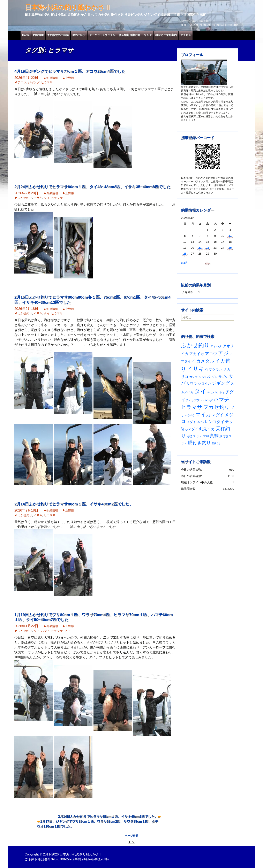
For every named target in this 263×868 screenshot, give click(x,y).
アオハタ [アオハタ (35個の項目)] (216, 346)
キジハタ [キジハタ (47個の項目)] (205, 377)
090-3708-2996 (62, 859)
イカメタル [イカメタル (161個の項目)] (203, 361)
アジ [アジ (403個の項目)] (223, 353)
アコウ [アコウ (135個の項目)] (211, 354)
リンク (148, 35)
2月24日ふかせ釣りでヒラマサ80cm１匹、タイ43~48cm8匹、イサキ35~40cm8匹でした (92, 187)
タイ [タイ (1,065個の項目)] (200, 391)
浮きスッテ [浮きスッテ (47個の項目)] (194, 436)
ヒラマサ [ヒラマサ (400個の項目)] (192, 407)
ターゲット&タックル (102, 35)
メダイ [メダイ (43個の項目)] (191, 422)
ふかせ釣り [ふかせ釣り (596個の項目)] (195, 345)
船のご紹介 (79, 35)
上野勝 (70, 78)
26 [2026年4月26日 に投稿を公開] (185, 254)
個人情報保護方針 (129, 35)
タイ (47, 198)
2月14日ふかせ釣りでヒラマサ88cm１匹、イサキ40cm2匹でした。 (74, 504)
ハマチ (45, 631)
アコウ (22, 82)
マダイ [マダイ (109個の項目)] (218, 415)
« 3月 (184, 263)
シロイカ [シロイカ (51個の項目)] (204, 383)
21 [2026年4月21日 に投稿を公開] (200, 248)
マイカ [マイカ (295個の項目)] (203, 415)
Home (26, 35)
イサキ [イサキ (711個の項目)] (196, 369)
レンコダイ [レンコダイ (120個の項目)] (215, 422)
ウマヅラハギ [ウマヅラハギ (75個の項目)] (216, 369)
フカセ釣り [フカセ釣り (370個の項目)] (216, 407)
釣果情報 (38, 35)
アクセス (186, 35)
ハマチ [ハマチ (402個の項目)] (221, 399)
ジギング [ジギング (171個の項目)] (221, 383)
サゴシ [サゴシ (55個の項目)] (223, 377)
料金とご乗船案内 (166, 35)
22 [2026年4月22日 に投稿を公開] (208, 248)
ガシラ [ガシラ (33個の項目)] (194, 377)
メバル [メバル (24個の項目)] (200, 422)
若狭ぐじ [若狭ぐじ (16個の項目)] (216, 443)
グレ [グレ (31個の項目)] (215, 377)
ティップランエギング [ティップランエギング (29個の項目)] (199, 400)
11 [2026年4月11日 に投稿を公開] (230, 236)
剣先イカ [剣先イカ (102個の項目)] (207, 429)
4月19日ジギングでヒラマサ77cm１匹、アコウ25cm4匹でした (70, 71)
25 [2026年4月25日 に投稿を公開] (230, 248)
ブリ (67, 631)
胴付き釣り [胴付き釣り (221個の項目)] (200, 443)
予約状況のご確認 (58, 35)
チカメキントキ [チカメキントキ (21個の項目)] (216, 392)
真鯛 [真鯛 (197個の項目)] (214, 436)
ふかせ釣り (25, 198)
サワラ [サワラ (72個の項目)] (192, 383)
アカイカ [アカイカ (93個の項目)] (197, 354)
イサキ (38, 198)
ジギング (34, 82)
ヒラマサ (47, 82)
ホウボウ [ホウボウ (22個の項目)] (190, 415)
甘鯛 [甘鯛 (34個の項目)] (206, 436)
